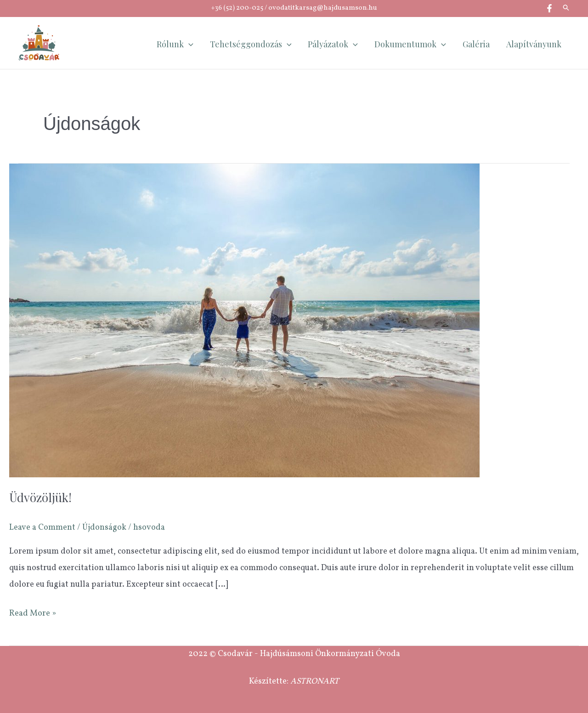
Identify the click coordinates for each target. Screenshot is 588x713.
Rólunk (175, 44)
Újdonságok (104, 528)
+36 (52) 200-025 (237, 8)
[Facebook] (549, 8)
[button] (566, 8)
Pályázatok (333, 44)
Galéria (476, 44)
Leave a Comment (42, 528)
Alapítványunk (534, 44)
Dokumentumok (410, 44)
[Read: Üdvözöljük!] (244, 320)
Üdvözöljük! (40, 497)
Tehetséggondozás (251, 44)
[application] (189, 44)
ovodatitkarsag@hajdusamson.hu (323, 8)
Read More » (33, 612)
